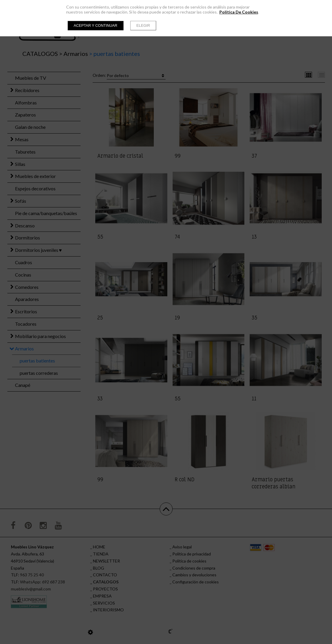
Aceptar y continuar (96, 26)
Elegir (143, 26)
